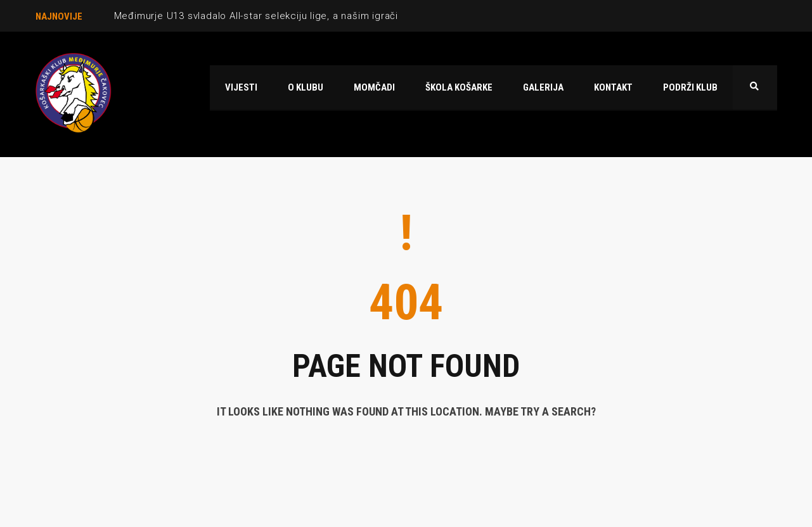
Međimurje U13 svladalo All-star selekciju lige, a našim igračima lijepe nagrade (299, 16)
